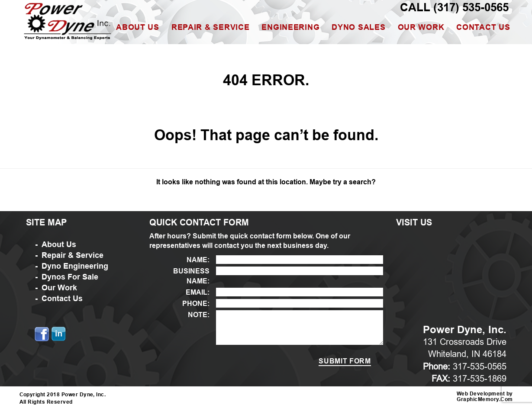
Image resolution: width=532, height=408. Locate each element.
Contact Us (483, 27)
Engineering (290, 27)
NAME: (198, 260)
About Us (138, 27)
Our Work (421, 27)
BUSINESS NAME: (191, 276)
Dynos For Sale (70, 277)
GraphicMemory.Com (485, 400)
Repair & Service (211, 27)
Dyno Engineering (75, 266)
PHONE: (196, 304)
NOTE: (199, 315)
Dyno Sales (358, 27)
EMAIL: (198, 292)
